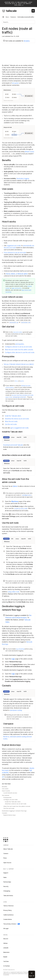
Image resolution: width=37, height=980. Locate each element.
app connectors (17, 288)
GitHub (5, 943)
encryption (15, 83)
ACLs (16, 381)
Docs (7, 17)
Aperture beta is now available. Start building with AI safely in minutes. (18, 4)
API (3, 777)
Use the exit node (11, 424)
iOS (12, 539)
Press (5, 858)
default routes (29, 152)
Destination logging (23, 178)
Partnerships (7, 882)
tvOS (25, 437)
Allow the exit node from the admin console (19, 350)
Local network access (10, 793)
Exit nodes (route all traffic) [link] (26, 17)
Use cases (5, 789)
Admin (15, 486)
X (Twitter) (7, 966)
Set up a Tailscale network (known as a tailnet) (19, 364)
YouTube (6, 961)
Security (6, 886)
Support (6, 873)
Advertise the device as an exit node (17, 419)
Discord (6, 939)
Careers (6, 853)
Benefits (5, 787)
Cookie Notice (8, 919)
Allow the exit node (11, 421)
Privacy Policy (7, 910)
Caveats (5, 813)
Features (13, 17)
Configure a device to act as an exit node (18, 347)
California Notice (8, 915)
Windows (7, 440)
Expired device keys (10, 815)
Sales (5, 877)
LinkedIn (6, 948)
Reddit (5, 957)
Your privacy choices (12, 924)
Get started (6, 795)
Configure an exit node (11, 800)
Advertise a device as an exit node (16, 804)
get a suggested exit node (20, 428)
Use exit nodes (18, 332)
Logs (13, 659)
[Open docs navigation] (3, 17)
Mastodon (6, 952)
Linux (13, 437)
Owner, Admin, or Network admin (17, 274)
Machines (15, 501)
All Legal (6, 928)
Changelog (7, 891)
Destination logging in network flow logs (14, 811)
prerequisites (20, 344)
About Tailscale (8, 849)
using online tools (14, 592)
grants (22, 381)
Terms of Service (8, 906)
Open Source (7, 863)
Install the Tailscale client (13, 416)
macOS (19, 437)
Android (6, 437)
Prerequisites (7, 797)
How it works (6, 791)
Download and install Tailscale (13, 445)
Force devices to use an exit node (15, 252)
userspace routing (16, 710)
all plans (27, 41)
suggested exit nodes (14, 246)
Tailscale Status (8, 895)
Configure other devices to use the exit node (20, 352)
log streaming (20, 649)
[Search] (18, 22)
